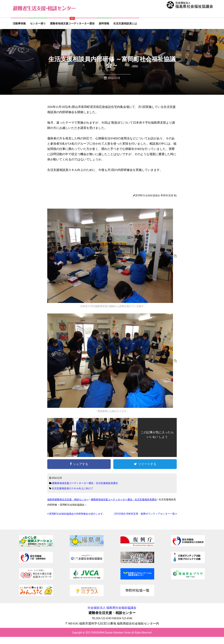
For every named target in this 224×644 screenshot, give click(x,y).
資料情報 (104, 23)
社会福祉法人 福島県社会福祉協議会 (112, 608)
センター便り (38, 23)
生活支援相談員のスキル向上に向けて (73, 488)
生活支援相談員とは (125, 23)
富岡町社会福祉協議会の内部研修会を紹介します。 (76, 514)
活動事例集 (19, 23)
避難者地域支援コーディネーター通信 (72, 23)
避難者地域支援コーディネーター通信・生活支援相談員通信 (85, 483)
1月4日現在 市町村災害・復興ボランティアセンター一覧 (145, 514)
